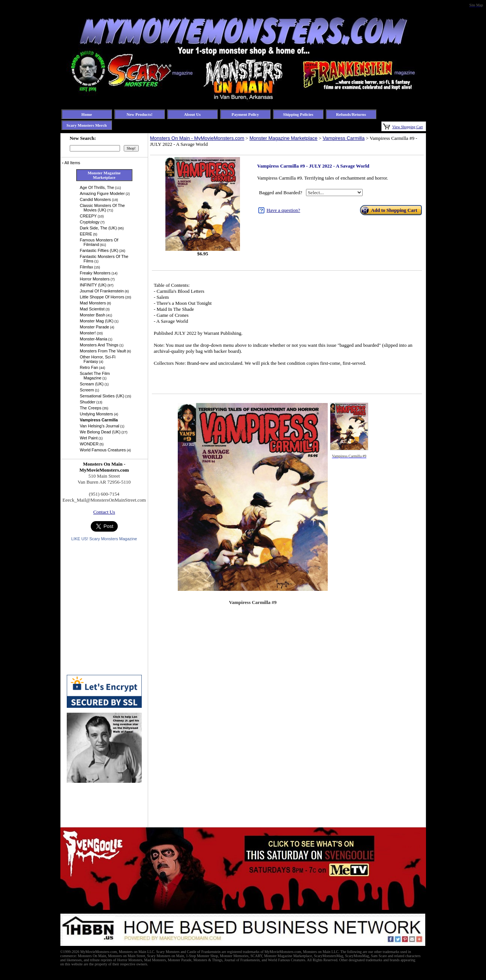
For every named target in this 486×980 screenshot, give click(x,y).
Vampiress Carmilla (343, 138)
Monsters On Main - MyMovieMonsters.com (197, 138)
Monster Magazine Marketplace (283, 138)
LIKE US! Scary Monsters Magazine (104, 539)
